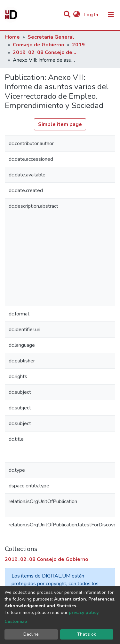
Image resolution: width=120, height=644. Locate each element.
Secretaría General (51, 37)
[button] (77, 15)
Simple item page (60, 124)
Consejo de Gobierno (39, 45)
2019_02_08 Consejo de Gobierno (45, 52)
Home (12, 37)
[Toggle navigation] (111, 15)
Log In (92, 15)
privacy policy (84, 613)
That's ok (87, 634)
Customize (16, 621)
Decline (31, 634)
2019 (78, 45)
